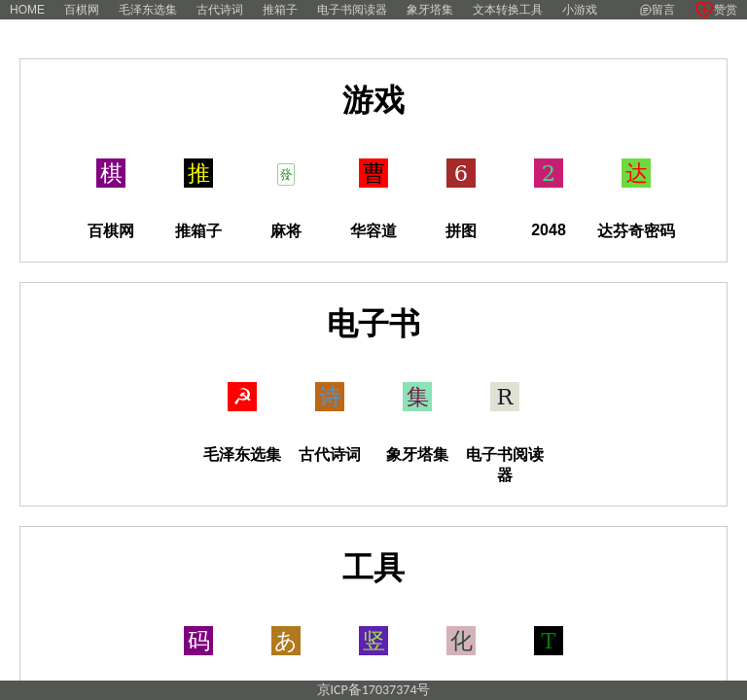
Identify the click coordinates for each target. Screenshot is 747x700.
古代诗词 (220, 10)
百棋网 (82, 10)
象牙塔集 (430, 10)
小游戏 (580, 10)
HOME (27, 10)
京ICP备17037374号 (374, 690)
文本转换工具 (508, 10)
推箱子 (280, 10)
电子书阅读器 (352, 10)
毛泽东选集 (148, 10)
